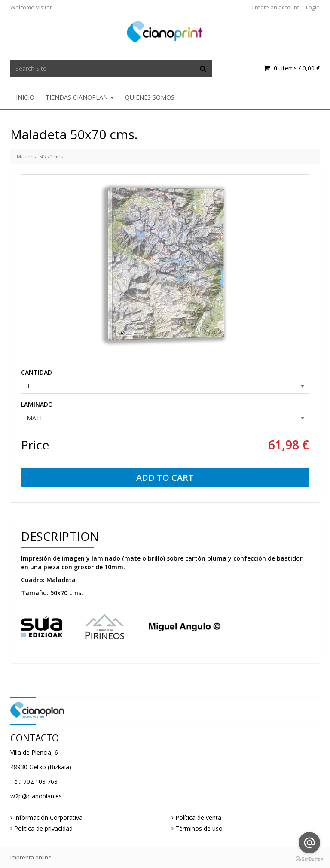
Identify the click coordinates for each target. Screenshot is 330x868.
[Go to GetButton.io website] (309, 859)
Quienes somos (150, 97)
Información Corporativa (48, 818)
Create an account (275, 7)
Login (313, 7)
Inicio (25, 97)
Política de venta (198, 818)
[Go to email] (309, 843)
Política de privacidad (43, 828)
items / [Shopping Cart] (292, 68)
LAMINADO (37, 404)
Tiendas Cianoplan (80, 97)
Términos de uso (199, 828)
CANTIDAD (37, 372)
